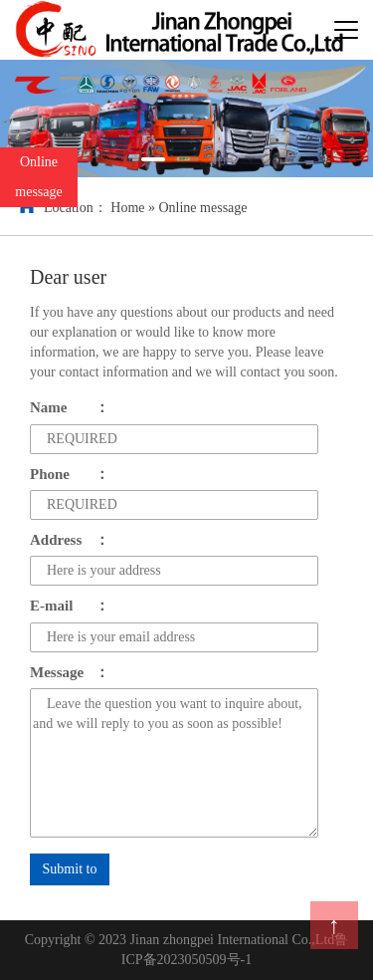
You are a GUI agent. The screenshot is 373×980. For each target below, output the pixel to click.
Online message (202, 208)
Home (127, 208)
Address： (70, 540)
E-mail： (70, 606)
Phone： (70, 474)
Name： (70, 407)
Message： (70, 672)
